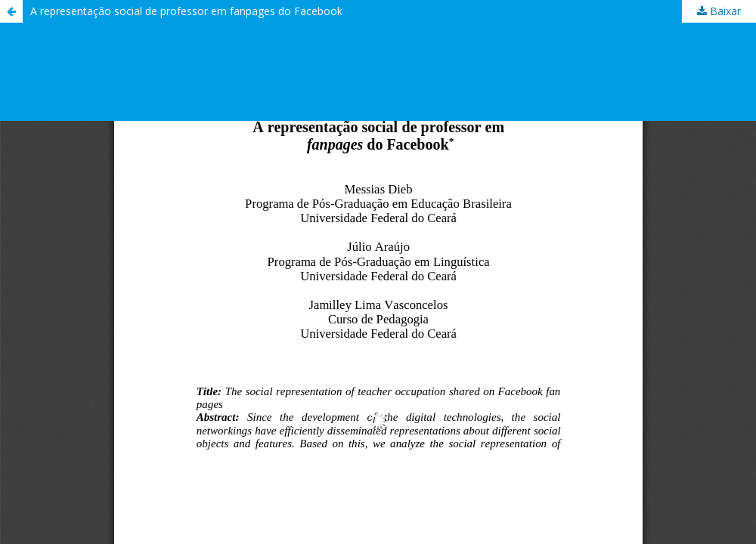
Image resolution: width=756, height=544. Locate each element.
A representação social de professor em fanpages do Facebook (186, 11)
